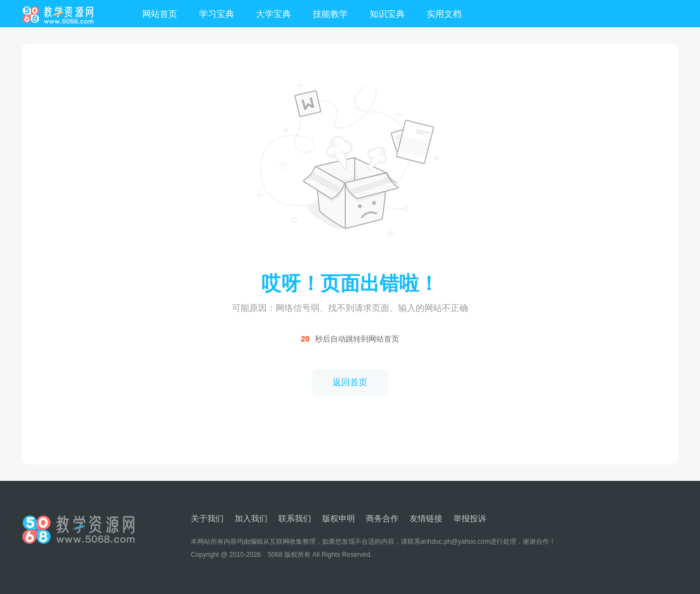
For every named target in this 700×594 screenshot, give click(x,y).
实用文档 (444, 14)
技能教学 (330, 14)
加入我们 (251, 518)
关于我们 (207, 518)
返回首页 (350, 382)
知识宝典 (387, 14)
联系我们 (295, 518)
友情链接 (426, 518)
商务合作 (382, 518)
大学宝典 (273, 14)
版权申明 (339, 518)
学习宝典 (217, 14)
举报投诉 (470, 518)
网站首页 (160, 14)
